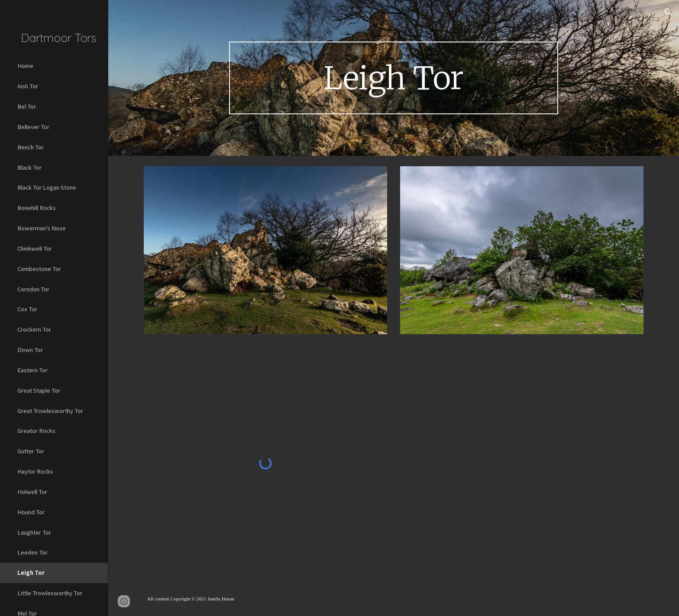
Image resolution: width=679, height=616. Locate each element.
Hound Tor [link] (31, 512)
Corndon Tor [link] (33, 289)
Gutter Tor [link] (31, 451)
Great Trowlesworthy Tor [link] (50, 411)
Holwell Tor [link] (32, 492)
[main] (394, 78)
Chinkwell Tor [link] (35, 248)
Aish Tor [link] (28, 86)
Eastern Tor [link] (32, 370)
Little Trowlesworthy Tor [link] (50, 593)
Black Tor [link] (29, 168)
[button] (669, 12)
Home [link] (25, 66)
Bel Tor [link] (27, 106)
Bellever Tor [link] (33, 127)
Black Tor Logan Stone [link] (47, 187)
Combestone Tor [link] (39, 269)
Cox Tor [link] (27, 309)
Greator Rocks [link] (36, 431)
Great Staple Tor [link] (39, 390)
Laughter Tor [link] (34, 532)
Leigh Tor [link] (31, 573)
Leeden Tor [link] (32, 552)
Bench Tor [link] (31, 147)
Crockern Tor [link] (34, 329)
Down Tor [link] (30, 350)
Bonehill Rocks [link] (37, 208)
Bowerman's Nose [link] (42, 228)
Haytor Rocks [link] (35, 471)
